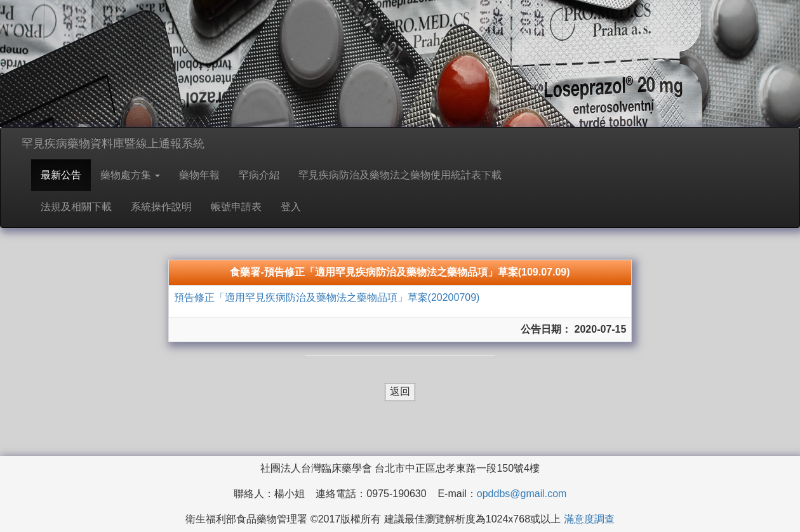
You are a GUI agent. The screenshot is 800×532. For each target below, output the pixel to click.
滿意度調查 (589, 519)
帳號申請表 (236, 207)
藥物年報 (199, 175)
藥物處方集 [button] (130, 175)
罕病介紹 (259, 175)
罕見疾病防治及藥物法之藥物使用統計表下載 (400, 175)
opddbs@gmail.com (522, 494)
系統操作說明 (161, 207)
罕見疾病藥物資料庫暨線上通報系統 (113, 143)
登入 (291, 207)
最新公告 (61, 175)
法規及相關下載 (76, 207)
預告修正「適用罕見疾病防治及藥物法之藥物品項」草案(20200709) (327, 297)
